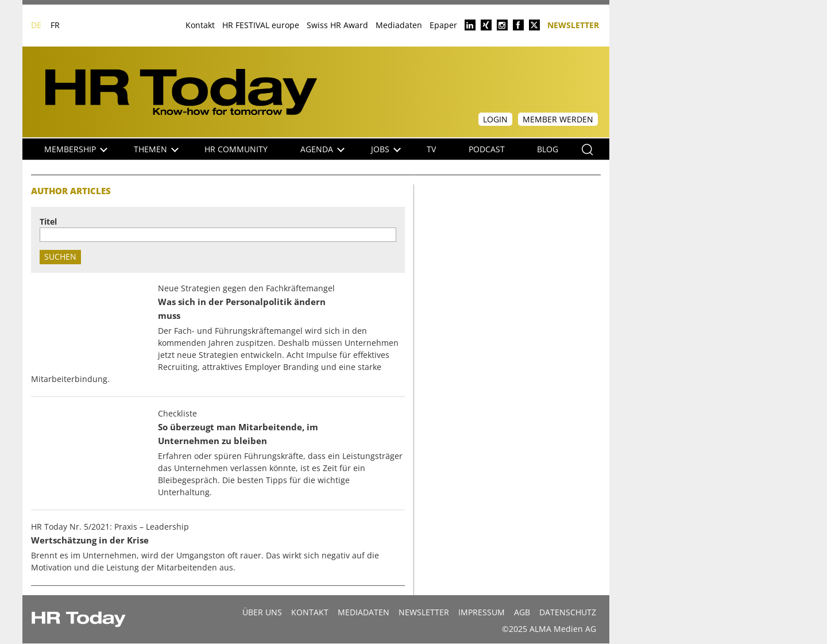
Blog (548, 149)
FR (55, 25)
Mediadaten (399, 25)
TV (431, 149)
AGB (522, 612)
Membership (76, 149)
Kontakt (200, 25)
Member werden (558, 119)
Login (495, 119)
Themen (156, 149)
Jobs (386, 149)
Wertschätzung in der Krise (90, 540)
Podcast (487, 149)
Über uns (262, 612)
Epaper (443, 25)
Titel (48, 221)
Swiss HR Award (337, 25)
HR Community (236, 149)
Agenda (322, 149)
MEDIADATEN (364, 612)
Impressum (482, 612)
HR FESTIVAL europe (261, 25)
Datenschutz (568, 612)
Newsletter (573, 24)
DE (36, 25)
